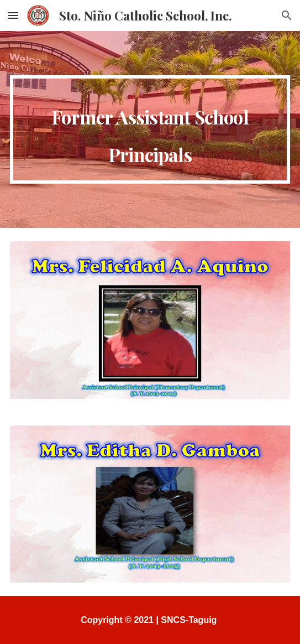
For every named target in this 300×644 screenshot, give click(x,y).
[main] (150, 129)
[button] (13, 15)
